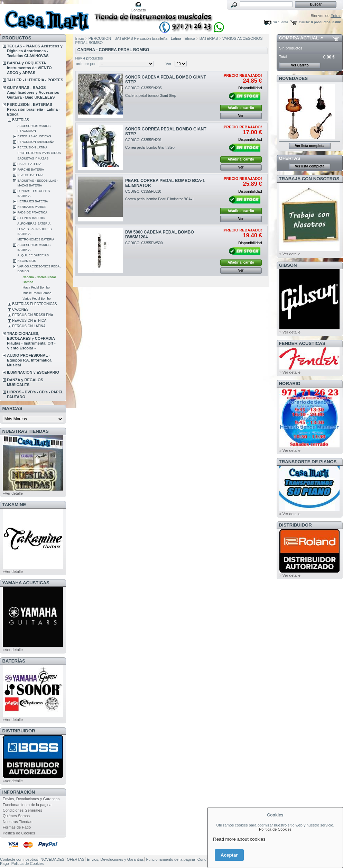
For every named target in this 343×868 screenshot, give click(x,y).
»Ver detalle (13, 493)
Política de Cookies (275, 829)
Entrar (336, 16)
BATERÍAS (14, 661)
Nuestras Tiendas (18, 822)
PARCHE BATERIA (31, 170)
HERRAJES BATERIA (33, 201)
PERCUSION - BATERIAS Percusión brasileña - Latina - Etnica (33, 109)
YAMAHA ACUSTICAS (26, 583)
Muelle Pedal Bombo (37, 293)
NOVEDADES (294, 78)
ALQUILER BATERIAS (33, 255)
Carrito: (304, 22)
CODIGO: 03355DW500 (144, 243)
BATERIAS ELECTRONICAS (34, 304)
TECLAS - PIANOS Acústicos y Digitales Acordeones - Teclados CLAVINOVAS (35, 51)
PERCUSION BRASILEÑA (36, 142)
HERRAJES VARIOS (32, 207)
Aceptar (229, 855)
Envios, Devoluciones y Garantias (31, 799)
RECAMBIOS (27, 261)
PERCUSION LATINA (32, 147)
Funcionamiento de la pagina (27, 805)
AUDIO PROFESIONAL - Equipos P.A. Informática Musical (29, 360)
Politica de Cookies (19, 833)
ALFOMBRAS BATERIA (34, 223)
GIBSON (288, 265)
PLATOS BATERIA (30, 175)
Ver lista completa (310, 146)
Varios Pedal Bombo (36, 299)
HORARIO (290, 383)
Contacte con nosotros (19, 859)
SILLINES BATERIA (31, 218)
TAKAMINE (14, 505)
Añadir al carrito (241, 108)
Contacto (138, 10)
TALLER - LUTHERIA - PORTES (35, 80)
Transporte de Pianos (308, 462)
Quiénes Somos (16, 816)
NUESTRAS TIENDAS (26, 431)
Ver (169, 64)
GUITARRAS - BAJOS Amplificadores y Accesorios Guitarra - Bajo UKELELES (33, 92)
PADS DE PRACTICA (32, 212)
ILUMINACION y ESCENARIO (33, 372)
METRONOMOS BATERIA (36, 239)
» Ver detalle (290, 254)
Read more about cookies (239, 839)
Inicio (80, 38)
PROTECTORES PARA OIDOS (39, 153)
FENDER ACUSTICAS (302, 343)
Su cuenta (280, 22)
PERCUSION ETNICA (29, 321)
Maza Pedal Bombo (36, 287)
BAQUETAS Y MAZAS (33, 158)
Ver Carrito (300, 65)
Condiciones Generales (22, 810)
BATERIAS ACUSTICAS (34, 136)
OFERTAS (290, 158)
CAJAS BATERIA (29, 164)
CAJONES (20, 309)
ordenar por (86, 64)
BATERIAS (21, 120)
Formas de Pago (17, 827)
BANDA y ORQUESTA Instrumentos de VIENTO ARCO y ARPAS (29, 68)
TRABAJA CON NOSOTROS (309, 179)
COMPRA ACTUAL (299, 38)
